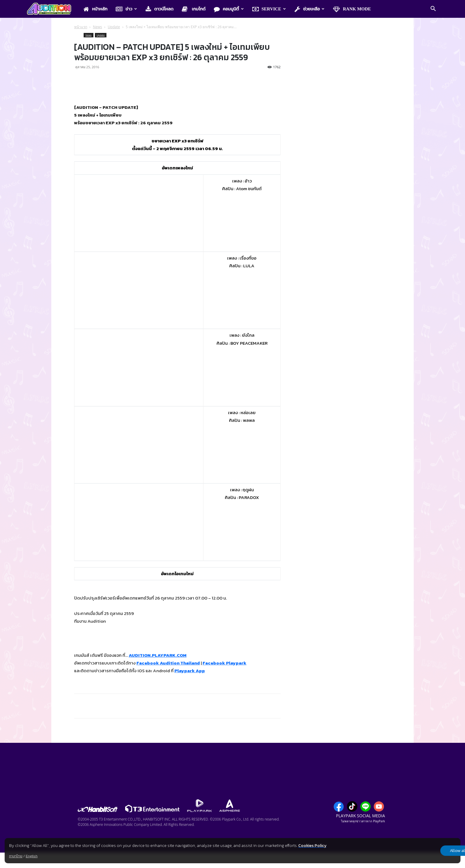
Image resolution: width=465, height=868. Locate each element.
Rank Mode (352, 9)
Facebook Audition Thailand (168, 663)
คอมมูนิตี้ (229, 9)
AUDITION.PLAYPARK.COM (158, 655)
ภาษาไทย (16, 856)
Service (269, 9)
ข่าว (126, 9)
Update (114, 27)
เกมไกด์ (194, 9)
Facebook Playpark (224, 663)
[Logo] (52, 9)
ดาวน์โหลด (160, 9)
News (97, 27)
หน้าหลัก (95, 9)
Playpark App (190, 671)
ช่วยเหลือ (309, 9)
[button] (433, 9)
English (32, 856)
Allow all (429, 851)
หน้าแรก (81, 27)
